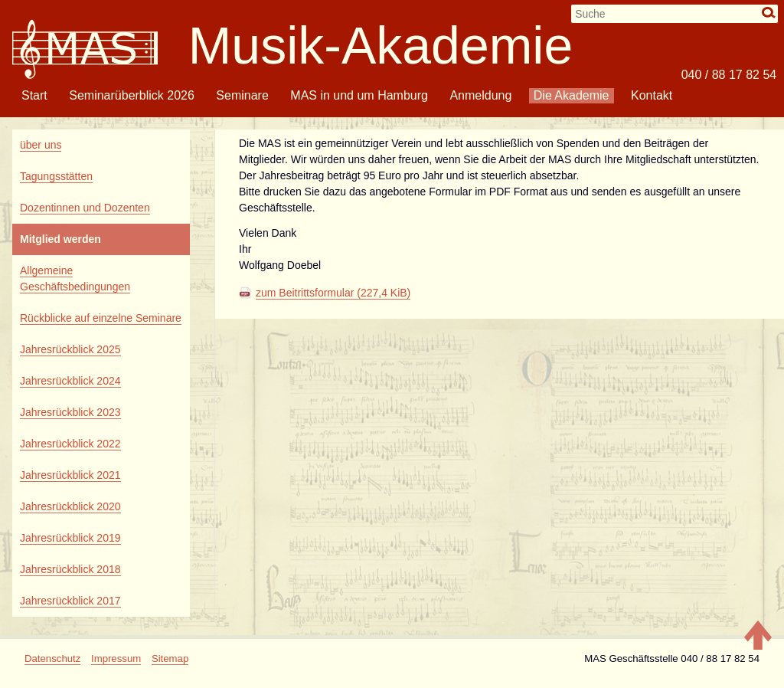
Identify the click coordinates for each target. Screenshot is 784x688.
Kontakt (652, 95)
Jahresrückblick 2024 (70, 381)
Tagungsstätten (56, 176)
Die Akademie (572, 95)
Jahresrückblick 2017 (70, 601)
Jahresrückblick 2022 (70, 444)
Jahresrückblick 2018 (70, 569)
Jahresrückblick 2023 (70, 412)
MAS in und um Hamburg (359, 95)
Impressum (116, 659)
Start (34, 95)
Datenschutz (52, 659)
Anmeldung (480, 95)
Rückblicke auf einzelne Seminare (101, 318)
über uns (41, 145)
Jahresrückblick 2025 (70, 349)
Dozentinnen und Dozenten (85, 208)
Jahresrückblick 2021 (70, 475)
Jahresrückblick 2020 (70, 506)
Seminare (242, 95)
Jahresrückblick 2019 (70, 538)
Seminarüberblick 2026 (132, 95)
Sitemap (170, 659)
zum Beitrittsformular (333, 293)
